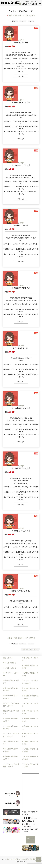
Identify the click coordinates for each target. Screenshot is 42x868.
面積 (15, 16)
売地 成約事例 (8, 658)
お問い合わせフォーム (30, 840)
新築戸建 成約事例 (10, 663)
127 (30, 21)
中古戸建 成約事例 (10, 668)
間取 (20, 16)
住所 (26, 16)
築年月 (32, 16)
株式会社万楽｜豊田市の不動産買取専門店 (22, 859)
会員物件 (21, 40)
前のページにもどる (30, 649)
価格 (9, 16)
